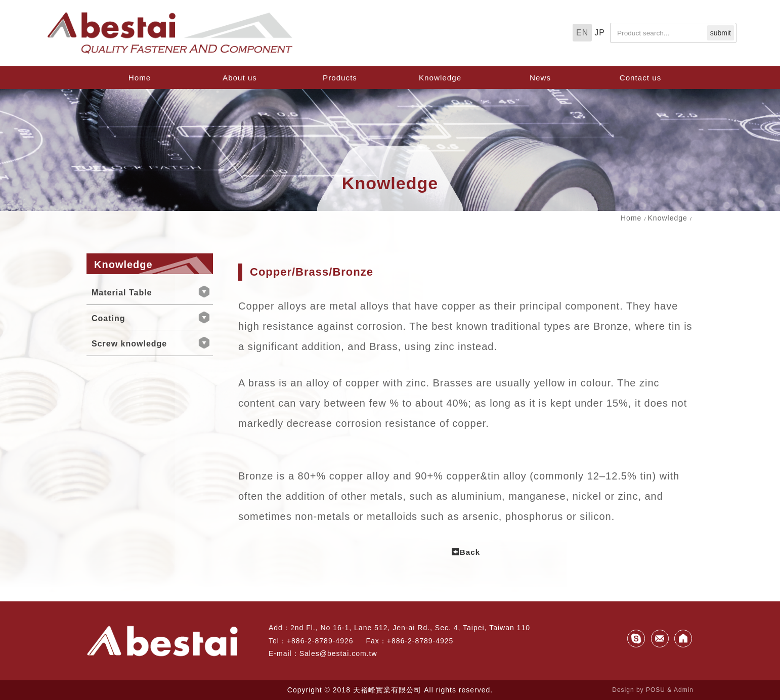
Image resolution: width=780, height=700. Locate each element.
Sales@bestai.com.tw (338, 653)
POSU (656, 690)
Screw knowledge (129, 344)
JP (600, 33)
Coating (109, 318)
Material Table (122, 293)
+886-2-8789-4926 (320, 641)
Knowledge (668, 218)
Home (631, 218)
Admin (684, 690)
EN (582, 33)
